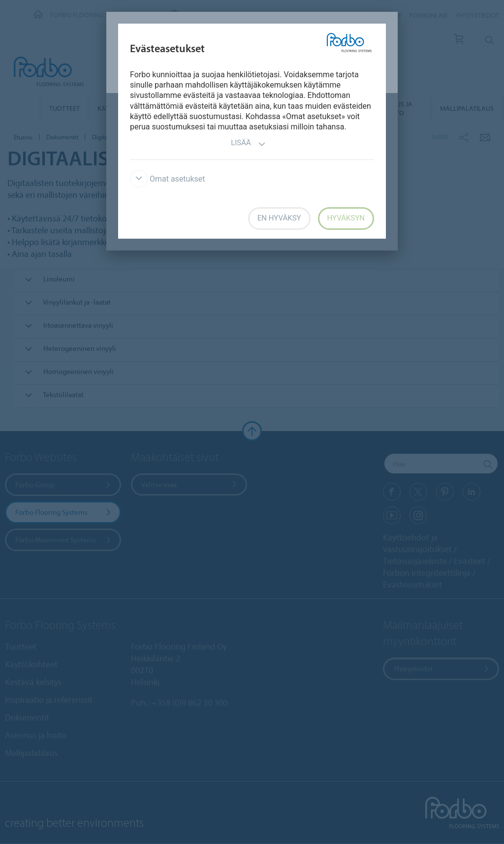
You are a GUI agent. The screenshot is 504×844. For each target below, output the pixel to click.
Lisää (248, 144)
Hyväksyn (346, 218)
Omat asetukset (168, 179)
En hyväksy (279, 218)
